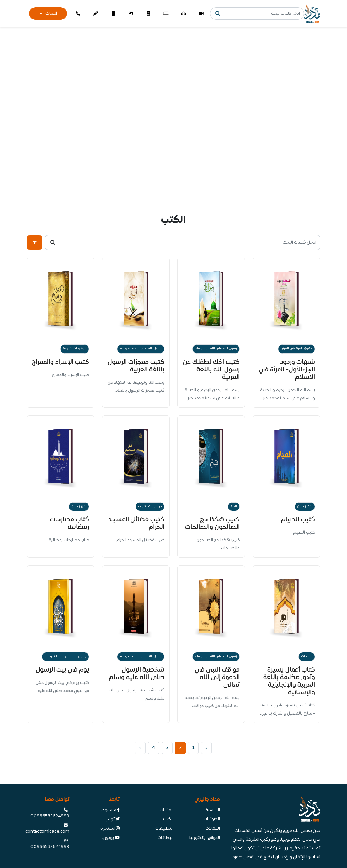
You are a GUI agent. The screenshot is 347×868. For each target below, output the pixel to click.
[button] (35, 242)
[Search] (257, 13)
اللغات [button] (48, 14)
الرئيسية (213, 810)
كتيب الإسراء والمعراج (61, 362)
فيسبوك (110, 810)
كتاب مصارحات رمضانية (69, 523)
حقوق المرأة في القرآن (296, 349)
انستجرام (110, 829)
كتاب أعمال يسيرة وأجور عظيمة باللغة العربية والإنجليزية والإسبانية (289, 681)
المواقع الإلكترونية (204, 838)
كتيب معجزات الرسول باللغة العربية (136, 366)
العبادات (307, 656)
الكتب (168, 819)
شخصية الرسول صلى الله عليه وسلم (137, 674)
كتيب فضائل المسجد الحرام (136, 523)
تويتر (113, 819)
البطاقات (165, 838)
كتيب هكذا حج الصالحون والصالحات (212, 523)
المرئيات (167, 810)
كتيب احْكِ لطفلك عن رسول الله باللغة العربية (211, 370)
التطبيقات (164, 829)
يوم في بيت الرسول (62, 670)
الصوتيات (212, 819)
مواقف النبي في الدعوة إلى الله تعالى (217, 677)
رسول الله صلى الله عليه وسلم (216, 349)
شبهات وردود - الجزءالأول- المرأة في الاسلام (287, 370)
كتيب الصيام (298, 520)
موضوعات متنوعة (75, 349)
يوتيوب (110, 838)
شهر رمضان (305, 506)
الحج (234, 506)
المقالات (213, 829)
